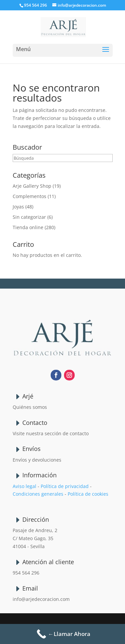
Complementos (29, 196)
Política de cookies (88, 494)
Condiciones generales (38, 494)
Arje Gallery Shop (32, 186)
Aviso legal (24, 486)
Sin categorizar (29, 217)
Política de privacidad (65, 486)
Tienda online (28, 227)
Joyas (18, 207)
